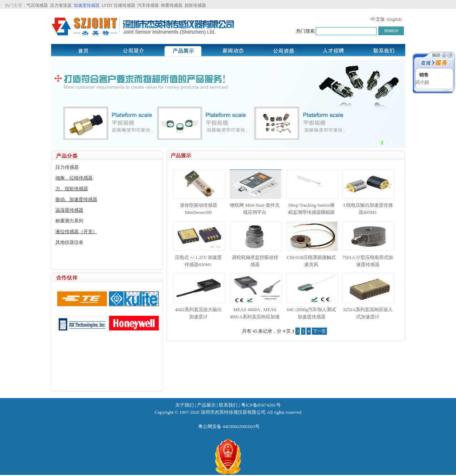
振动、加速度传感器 (76, 199)
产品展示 (206, 405)
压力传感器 (67, 167)
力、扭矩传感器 (72, 189)
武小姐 (422, 82)
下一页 (319, 331)
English (394, 19)
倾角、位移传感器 (74, 178)
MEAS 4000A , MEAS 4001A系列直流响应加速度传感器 (255, 317)
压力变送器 (61, 5)
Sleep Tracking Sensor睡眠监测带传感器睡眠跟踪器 (312, 212)
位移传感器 (124, 5)
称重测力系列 (69, 221)
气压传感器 (37, 5)
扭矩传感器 (195, 5)
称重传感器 (172, 5)
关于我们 (185, 405)
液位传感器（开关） (76, 232)
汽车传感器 (148, 5)
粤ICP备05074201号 (261, 405)
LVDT (107, 5)
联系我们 (228, 405)
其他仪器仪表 (69, 242)
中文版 (378, 19)
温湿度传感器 (69, 210)
